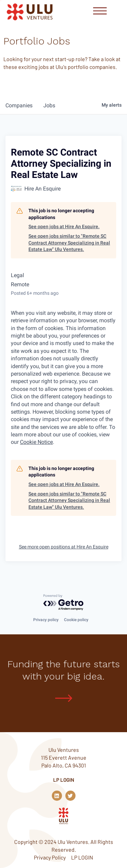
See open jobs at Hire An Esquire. (64, 227)
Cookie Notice (36, 442)
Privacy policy (46, 620)
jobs (49, 105)
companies (19, 105)
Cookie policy (76, 620)
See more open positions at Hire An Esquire (64, 547)
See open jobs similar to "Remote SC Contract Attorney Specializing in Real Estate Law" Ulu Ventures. (69, 243)
